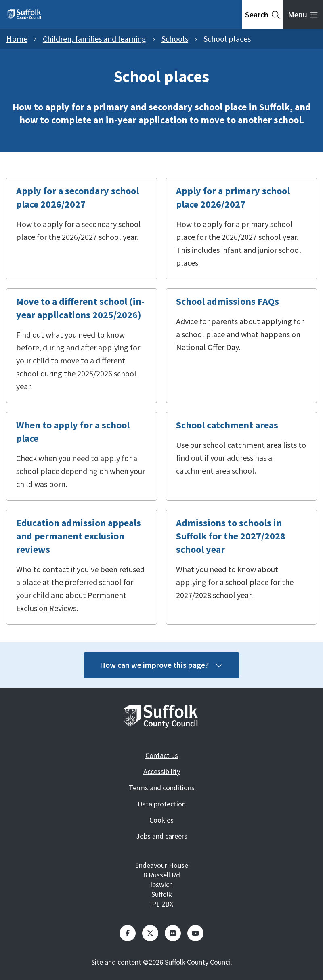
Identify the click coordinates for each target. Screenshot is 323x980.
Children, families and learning (94, 39)
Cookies (161, 820)
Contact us (162, 755)
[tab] (262, 15)
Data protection (162, 804)
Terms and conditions (162, 788)
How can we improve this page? (161, 665)
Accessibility (162, 771)
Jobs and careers (162, 836)
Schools (175, 39)
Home (17, 39)
